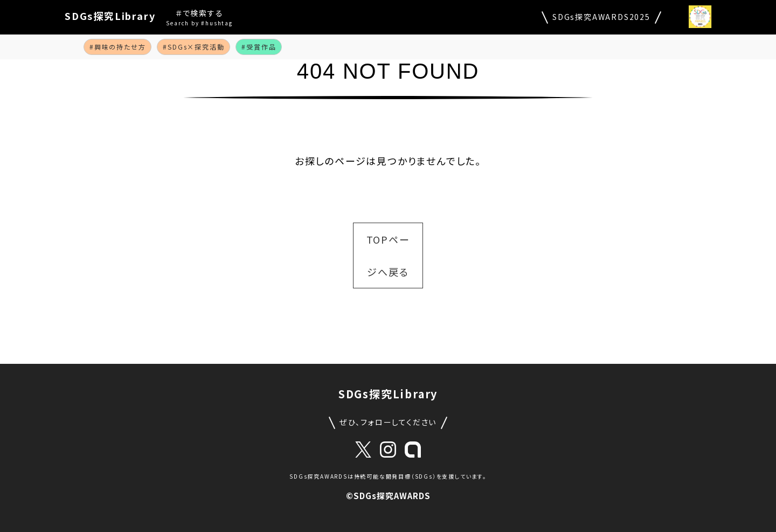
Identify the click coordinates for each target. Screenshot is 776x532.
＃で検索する (199, 18)
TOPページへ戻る (388, 255)
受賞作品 (261, 47)
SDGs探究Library (110, 16)
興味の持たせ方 (120, 47)
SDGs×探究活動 (196, 47)
